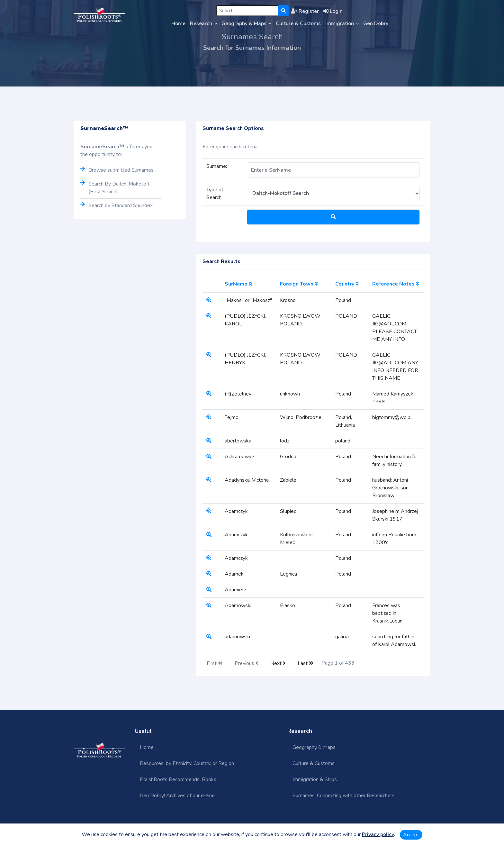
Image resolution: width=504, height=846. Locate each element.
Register (305, 11)
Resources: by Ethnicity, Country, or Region (187, 763)
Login (333, 11)
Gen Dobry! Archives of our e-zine (177, 796)
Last (306, 663)
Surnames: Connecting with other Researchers (344, 796)
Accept (411, 835)
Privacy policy (378, 834)
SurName (238, 284)
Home (178, 23)
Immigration (340, 23)
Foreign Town (299, 284)
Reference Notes (396, 284)
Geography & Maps (244, 23)
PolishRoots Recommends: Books (178, 779)
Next (278, 663)
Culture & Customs (298, 23)
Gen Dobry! (376, 23)
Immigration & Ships (315, 779)
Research (201, 23)
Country (347, 284)
